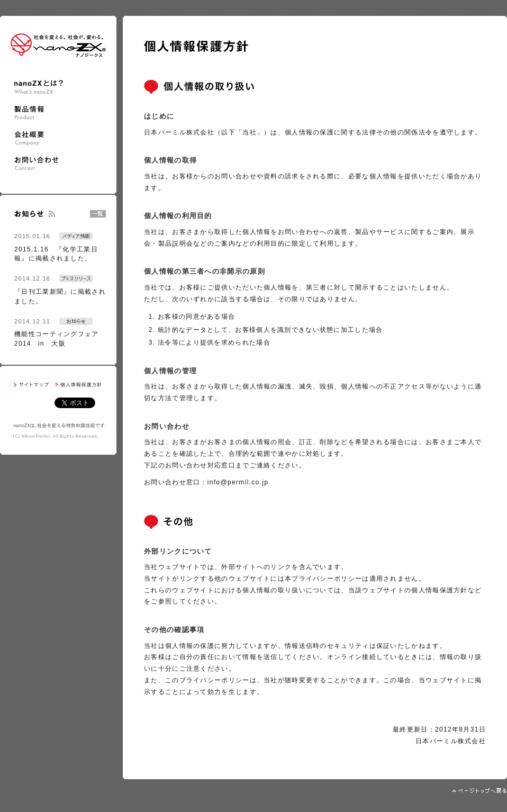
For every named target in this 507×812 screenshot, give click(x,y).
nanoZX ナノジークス (58, 45)
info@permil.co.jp (238, 482)
